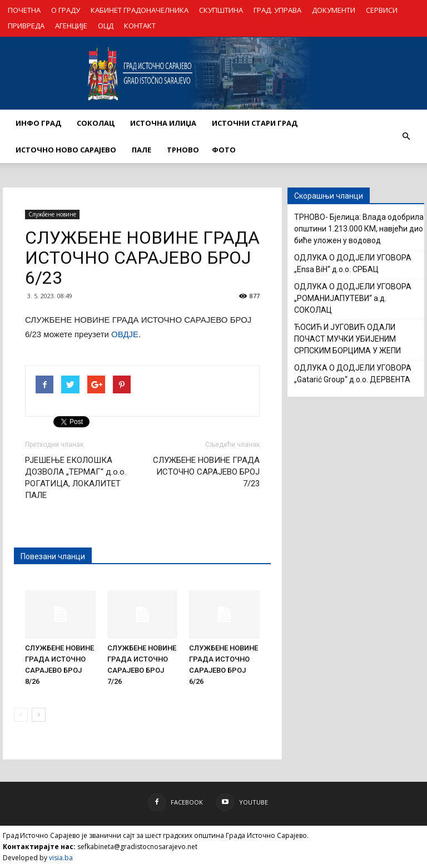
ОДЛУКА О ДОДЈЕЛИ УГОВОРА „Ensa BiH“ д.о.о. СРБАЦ (353, 263)
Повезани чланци (53, 556)
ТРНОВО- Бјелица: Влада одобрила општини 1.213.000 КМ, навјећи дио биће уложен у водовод (359, 229)
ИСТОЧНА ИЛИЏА (163, 123)
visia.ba (61, 858)
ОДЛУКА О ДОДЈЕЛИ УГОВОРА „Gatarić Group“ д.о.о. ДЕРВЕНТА (353, 374)
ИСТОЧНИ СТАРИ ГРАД (255, 123)
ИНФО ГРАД (38, 123)
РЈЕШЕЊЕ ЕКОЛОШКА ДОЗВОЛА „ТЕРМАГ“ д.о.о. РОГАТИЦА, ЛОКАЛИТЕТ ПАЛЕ (76, 478)
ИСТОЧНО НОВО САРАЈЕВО (66, 150)
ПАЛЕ (141, 150)
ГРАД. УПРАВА (277, 10)
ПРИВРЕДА (26, 26)
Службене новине (52, 214)
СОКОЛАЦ (96, 123)
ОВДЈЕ (125, 334)
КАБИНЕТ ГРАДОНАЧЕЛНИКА (140, 10)
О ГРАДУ (66, 10)
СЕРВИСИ (382, 10)
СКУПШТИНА (221, 10)
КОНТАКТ (140, 26)
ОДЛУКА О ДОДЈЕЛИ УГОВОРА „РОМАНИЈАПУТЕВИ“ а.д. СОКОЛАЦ (353, 298)
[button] (406, 136)
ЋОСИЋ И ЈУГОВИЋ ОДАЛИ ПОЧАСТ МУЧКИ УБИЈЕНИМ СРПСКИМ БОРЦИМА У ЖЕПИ (347, 339)
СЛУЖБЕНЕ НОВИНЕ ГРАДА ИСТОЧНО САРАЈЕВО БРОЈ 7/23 (206, 472)
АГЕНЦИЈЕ (71, 26)
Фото (224, 150)
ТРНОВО (183, 150)
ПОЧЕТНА (24, 10)
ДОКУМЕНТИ (334, 10)
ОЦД (106, 26)
